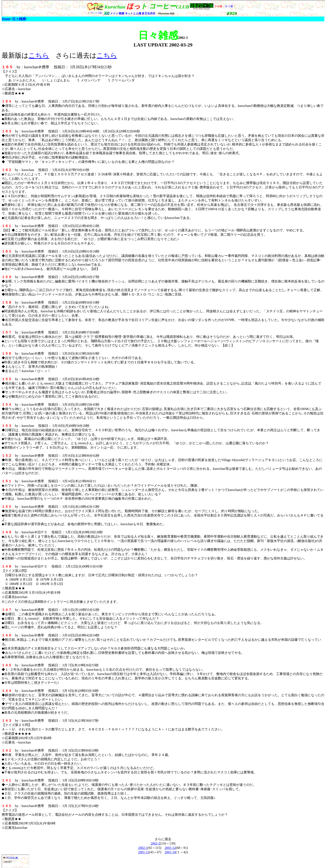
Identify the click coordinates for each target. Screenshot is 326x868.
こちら (39, 55)
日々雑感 (19, 19)
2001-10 (170, 852)
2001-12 (170, 848)
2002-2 (155, 843)
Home (6, 19)
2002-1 (143, 848)
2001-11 (144, 852)
